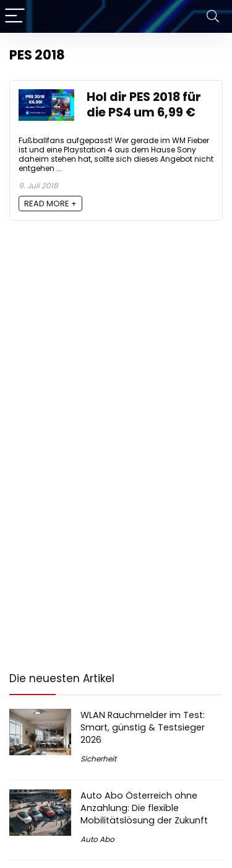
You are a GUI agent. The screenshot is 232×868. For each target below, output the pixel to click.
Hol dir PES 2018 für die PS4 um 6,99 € (144, 105)
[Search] (213, 16)
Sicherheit (98, 759)
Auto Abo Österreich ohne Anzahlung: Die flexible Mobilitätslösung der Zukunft (144, 808)
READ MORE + (50, 204)
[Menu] (15, 16)
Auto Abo (97, 839)
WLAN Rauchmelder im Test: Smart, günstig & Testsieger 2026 (143, 727)
